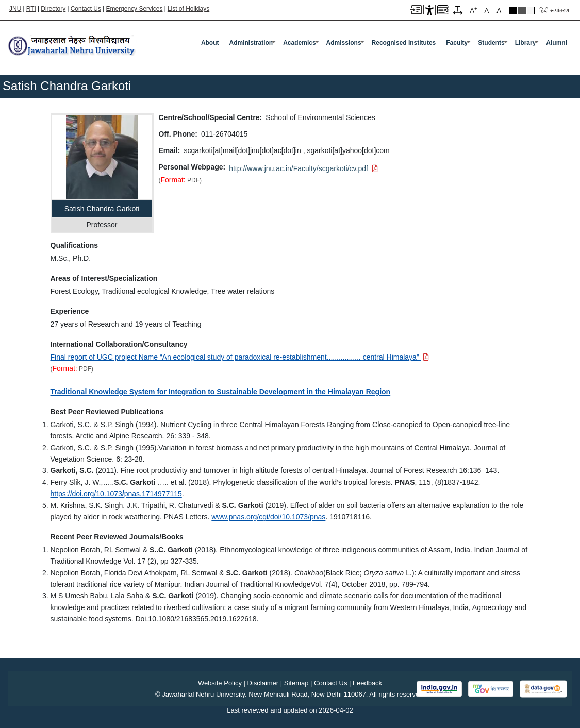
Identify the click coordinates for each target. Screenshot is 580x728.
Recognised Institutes (404, 43)
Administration (251, 43)
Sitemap (296, 683)
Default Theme (531, 11)
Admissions (344, 43)
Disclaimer (263, 683)
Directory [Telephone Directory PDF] (53, 9)
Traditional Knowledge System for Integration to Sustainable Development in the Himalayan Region (221, 392)
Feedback (367, 683)
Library (526, 43)
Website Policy (220, 683)
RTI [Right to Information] (31, 9)
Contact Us (86, 9)
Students (491, 43)
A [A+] (473, 10)
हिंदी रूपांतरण (554, 10)
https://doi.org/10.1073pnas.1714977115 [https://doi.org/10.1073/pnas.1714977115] (116, 494)
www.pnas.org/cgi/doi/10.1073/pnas (268, 517)
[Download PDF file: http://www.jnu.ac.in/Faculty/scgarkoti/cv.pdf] (303, 168)
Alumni (557, 43)
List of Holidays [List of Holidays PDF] (188, 9)
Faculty (457, 43)
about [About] (210, 43)
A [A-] (500, 10)
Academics (299, 43)
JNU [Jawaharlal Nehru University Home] (15, 9)
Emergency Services (134, 9)
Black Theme (513, 11)
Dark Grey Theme (522, 11)
